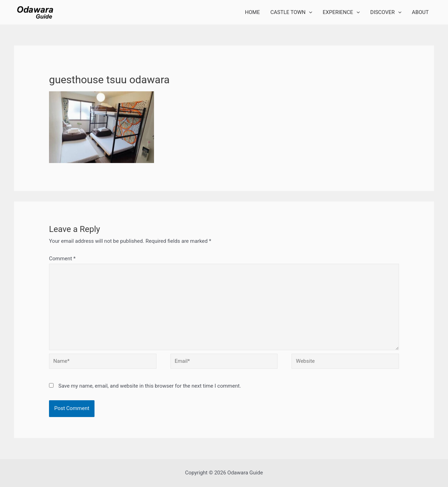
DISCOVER (386, 12)
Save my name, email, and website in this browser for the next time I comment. (150, 386)
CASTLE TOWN (292, 12)
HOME (253, 12)
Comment (62, 259)
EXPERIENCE (341, 12)
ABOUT (420, 12)
